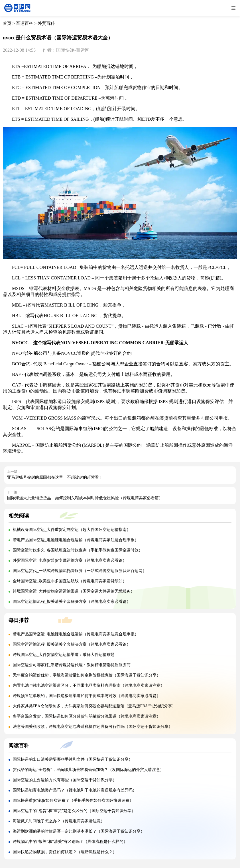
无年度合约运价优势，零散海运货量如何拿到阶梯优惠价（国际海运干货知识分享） (87, 675)
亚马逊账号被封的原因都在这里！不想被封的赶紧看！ (55, 477)
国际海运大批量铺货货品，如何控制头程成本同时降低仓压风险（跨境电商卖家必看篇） (85, 498)
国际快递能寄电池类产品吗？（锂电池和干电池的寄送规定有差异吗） (75, 790)
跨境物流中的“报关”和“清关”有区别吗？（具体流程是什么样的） (70, 842)
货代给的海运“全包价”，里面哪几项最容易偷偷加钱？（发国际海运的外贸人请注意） (88, 770)
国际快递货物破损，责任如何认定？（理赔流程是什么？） (65, 852)
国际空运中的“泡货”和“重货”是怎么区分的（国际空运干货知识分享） (74, 811)
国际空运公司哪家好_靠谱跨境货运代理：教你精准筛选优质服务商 (72, 665)
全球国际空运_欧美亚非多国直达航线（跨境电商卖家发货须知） (70, 581)
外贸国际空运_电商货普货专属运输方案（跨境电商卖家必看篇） (70, 560)
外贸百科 (46, 23)
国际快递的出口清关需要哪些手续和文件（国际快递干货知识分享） (73, 759)
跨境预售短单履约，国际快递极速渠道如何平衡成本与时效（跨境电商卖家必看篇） (87, 696)
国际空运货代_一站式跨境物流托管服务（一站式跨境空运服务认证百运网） (80, 571)
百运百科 (25, 23)
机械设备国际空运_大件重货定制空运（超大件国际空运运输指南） (72, 530)
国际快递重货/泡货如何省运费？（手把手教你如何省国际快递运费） (73, 800)
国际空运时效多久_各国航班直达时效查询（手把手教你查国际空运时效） (78, 550)
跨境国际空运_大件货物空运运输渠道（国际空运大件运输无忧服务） (74, 591)
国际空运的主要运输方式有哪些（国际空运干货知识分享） (65, 780)
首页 (7, 23)
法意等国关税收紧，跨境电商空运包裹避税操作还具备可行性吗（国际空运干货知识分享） (93, 727)
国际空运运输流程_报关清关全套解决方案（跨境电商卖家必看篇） (72, 602)
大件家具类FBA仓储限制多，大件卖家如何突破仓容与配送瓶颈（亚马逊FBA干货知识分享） (94, 706)
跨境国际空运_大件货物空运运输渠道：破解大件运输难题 (64, 655)
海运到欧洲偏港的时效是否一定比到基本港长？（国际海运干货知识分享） (79, 831)
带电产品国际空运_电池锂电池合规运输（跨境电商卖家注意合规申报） (76, 540)
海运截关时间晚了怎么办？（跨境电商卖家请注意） (59, 821)
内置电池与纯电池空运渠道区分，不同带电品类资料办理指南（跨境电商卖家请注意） (89, 685)
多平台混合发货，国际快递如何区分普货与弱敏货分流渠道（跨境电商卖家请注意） (87, 716)
